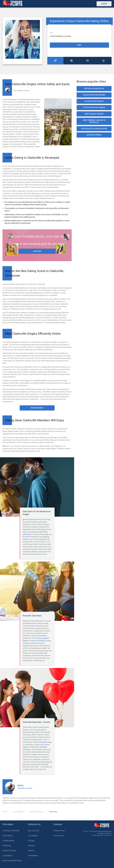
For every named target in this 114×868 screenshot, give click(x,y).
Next (79, 45)
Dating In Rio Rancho (94, 101)
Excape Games (46, 742)
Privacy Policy (59, 831)
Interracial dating (9, 850)
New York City (34, 831)
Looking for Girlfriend (11, 831)
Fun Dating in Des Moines (94, 95)
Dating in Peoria (94, 135)
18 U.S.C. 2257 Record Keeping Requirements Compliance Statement (97, 832)
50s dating (7, 846)
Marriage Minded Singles (12, 860)
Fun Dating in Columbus (94, 108)
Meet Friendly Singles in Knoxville (94, 121)
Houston (31, 846)
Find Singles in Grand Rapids (94, 129)
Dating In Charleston (94, 89)
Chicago (31, 841)
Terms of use (59, 836)
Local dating (7, 855)
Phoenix (31, 850)
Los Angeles (33, 836)
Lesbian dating (8, 841)
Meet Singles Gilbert (94, 114)
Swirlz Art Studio (37, 641)
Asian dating (7, 836)
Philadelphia (33, 855)
